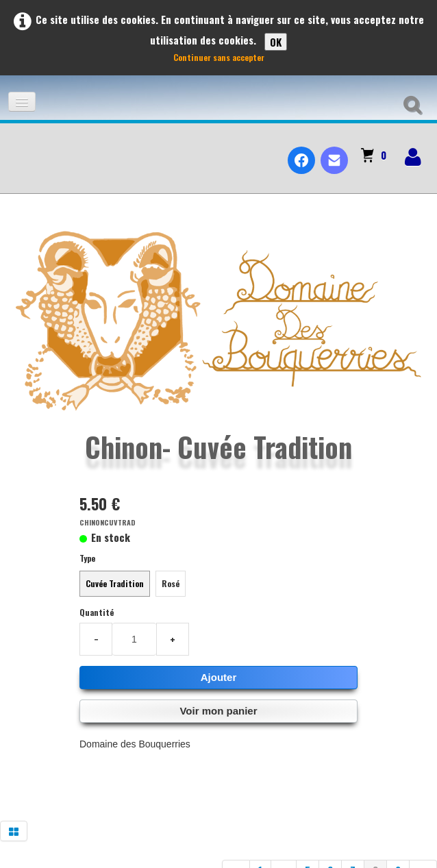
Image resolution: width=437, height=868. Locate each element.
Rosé (171, 583)
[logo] (16, 149)
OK (276, 42)
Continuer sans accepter (219, 57)
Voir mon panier (218, 711)
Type (87, 558)
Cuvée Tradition (115, 583)
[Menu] (22, 102)
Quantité (97, 612)
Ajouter (219, 677)
